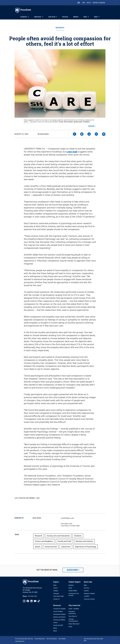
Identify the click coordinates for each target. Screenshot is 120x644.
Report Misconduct (74, 624)
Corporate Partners (89, 599)
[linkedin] (89, 134)
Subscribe (72, 570)
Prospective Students (59, 609)
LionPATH (87, 596)
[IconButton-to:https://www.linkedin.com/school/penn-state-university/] (31, 601)
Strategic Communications (73, 620)
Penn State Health (58, 596)
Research (65, 17)
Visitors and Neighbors (44, 541)
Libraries (86, 591)
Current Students (58, 611)
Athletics (76, 17)
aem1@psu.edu (67, 524)
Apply (89, 3)
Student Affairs (73, 591)
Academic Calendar (89, 594)
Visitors (55, 623)
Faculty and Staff (64, 541)
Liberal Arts (66, 547)
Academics (24, 17)
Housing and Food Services (74, 595)
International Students (59, 614)
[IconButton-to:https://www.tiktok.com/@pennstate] (39, 601)
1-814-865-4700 (32, 596)
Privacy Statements (40, 639)
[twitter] (82, 134)
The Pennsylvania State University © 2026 (93, 640)
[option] (30, 596)
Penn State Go (73, 616)
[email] (96, 134)
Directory (86, 588)
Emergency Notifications (72, 612)
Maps (85, 585)
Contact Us (56, 599)
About (96, 17)
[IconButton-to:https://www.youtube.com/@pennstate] (35, 601)
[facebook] (75, 134)
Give (84, 3)
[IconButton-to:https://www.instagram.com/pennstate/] (24, 601)
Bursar (70, 588)
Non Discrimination (52, 639)
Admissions (38, 17)
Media (55, 631)
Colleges (56, 591)
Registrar (71, 585)
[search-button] (79, 3)
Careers (55, 588)
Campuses (56, 594)
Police (70, 627)
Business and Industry (84, 541)
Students (78, 536)
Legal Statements (20, 641)
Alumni (38, 547)
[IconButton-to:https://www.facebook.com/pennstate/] (28, 601)
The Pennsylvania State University (24, 639)
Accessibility (62, 639)
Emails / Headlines (74, 609)
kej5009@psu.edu (67, 518)
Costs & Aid (52, 17)
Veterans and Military (59, 620)
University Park (51, 547)
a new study (72, 152)
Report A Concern (99, 3)
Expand (91, 126)
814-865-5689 (74, 526)
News (85, 17)
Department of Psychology (85, 547)
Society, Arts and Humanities (58, 536)
